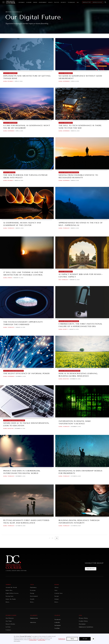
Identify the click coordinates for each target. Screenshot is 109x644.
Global (5, 81)
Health (50, 2)
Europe (57, 596)
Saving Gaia (9, 596)
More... (8, 602)
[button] (14, 12)
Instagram (58, 625)
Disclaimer (82, 624)
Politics (57, 2)
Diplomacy (22, 2)
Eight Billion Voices (12, 593)
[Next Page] (57, 538)
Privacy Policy (83, 618)
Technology (71, 2)
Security (63, 2)
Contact (8, 630)
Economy (29, 2)
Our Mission (10, 618)
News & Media (10, 624)
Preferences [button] (62, 639)
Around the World (11, 587)
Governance (66, 81)
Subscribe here (91, 569)
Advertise (33, 622)
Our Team (9, 621)
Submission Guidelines (86, 627)
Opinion (10, 278)
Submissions (34, 618)
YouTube (57, 628)
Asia (60, 280)
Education (66, 379)
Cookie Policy (83, 621)
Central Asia (58, 593)
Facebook (58, 620)
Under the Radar (11, 599)
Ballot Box (9, 590)
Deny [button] (72, 639)
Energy (35, 2)
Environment (43, 2)
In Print (8, 627)
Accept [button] (85, 639)
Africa (56, 587)
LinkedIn (57, 622)
